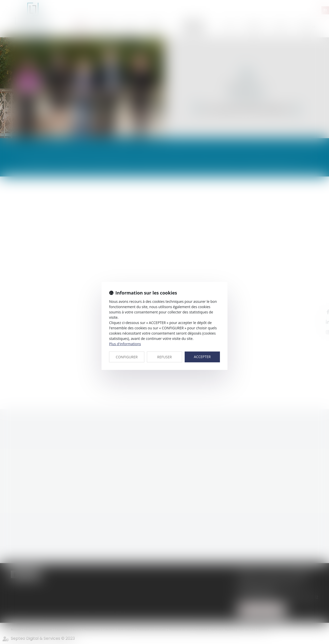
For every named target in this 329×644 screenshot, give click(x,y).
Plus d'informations (125, 344)
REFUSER (164, 357)
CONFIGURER (127, 357)
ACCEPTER (202, 357)
